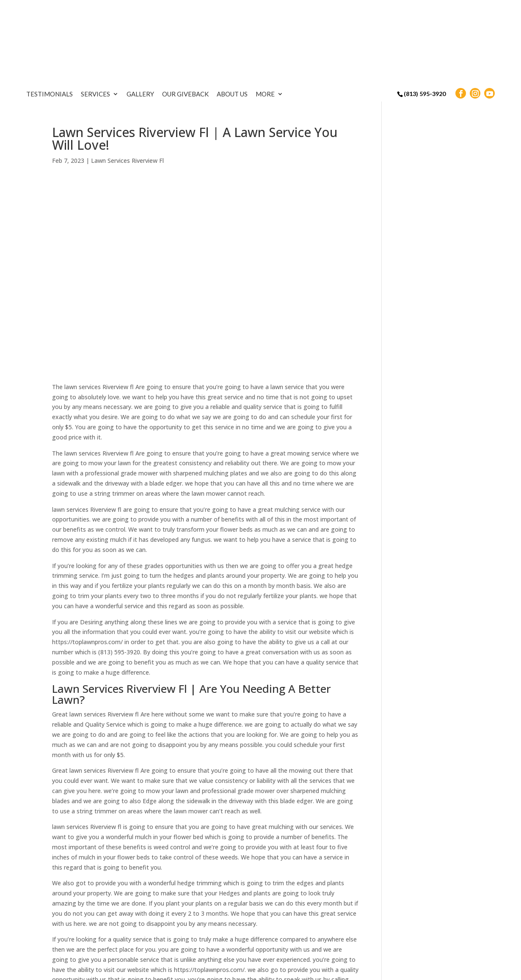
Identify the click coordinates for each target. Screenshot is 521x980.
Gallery (200, 11)
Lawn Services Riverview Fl (127, 102)
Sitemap (189, 969)
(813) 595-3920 (425, 11)
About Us (291, 11)
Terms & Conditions (239, 969)
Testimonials (109, 11)
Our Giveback (245, 11)
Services (155, 11)
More (324, 11)
